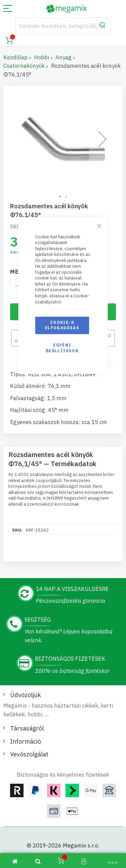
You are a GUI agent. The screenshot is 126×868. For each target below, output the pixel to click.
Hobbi (41, 57)
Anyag (64, 57)
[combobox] (63, 26)
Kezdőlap (15, 57)
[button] (60, 197)
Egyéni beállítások (62, 348)
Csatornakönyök (24, 66)
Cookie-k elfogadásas (62, 325)
